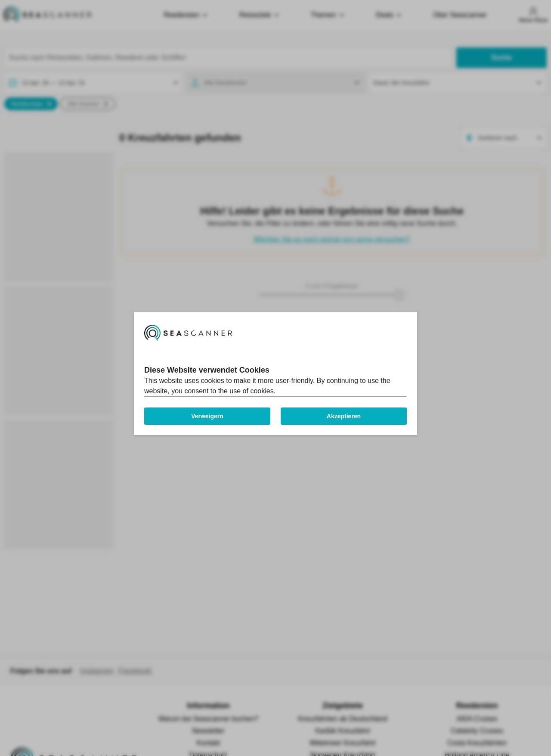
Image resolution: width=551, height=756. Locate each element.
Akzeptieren (344, 416)
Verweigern (207, 416)
